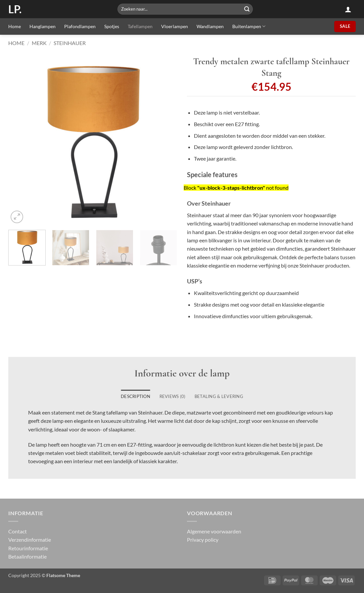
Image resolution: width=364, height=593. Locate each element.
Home (15, 26)
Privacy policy (203, 540)
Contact (18, 531)
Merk (39, 43)
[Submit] (247, 9)
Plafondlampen (80, 26)
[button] (348, 9)
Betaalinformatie (27, 556)
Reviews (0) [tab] (173, 396)
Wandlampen (210, 26)
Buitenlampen (249, 26)
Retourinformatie (28, 548)
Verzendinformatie (30, 540)
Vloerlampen (175, 26)
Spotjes (112, 26)
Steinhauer (70, 43)
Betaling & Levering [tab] (219, 396)
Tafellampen (140, 26)
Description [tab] (136, 396)
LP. (15, 9)
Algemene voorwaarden (214, 531)
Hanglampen (43, 26)
